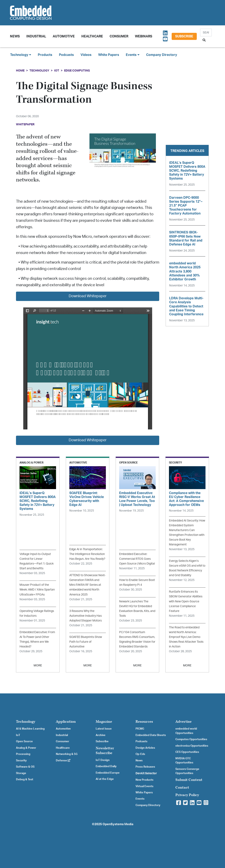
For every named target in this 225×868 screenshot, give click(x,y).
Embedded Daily (106, 766)
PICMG (140, 729)
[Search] (206, 33)
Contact (182, 787)
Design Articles (145, 748)
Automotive (64, 36)
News (139, 761)
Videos (86, 55)
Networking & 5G (67, 754)
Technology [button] (21, 55)
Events (140, 799)
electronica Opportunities (192, 746)
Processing (23, 754)
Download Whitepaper (88, 296)
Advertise (183, 722)
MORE (38, 665)
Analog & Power (26, 748)
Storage (21, 773)
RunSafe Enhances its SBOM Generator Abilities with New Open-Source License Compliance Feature (186, 601)
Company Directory (162, 55)
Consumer (119, 36)
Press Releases (145, 767)
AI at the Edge (105, 779)
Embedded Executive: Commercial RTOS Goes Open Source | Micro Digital (137, 559)
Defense (63, 761)
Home (20, 71)
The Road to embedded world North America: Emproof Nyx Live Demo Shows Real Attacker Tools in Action (186, 637)
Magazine (104, 722)
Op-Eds (140, 754)
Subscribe (184, 36)
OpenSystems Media (118, 824)
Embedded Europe (108, 773)
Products (45, 55)
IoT (57, 71)
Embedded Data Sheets (151, 735)
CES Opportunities (187, 752)
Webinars (144, 36)
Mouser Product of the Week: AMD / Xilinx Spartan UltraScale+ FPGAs (37, 590)
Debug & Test (25, 779)
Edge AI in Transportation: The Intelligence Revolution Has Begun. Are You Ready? (87, 554)
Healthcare (92, 36)
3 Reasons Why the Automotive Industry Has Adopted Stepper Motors (86, 616)
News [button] (15, 36)
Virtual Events (144, 786)
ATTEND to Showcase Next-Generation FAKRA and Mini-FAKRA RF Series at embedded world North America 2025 (87, 585)
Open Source (24, 741)
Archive (101, 735)
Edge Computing (77, 71)
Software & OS (25, 767)
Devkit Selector (146, 773)
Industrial (36, 36)
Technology (39, 71)
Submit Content (189, 780)
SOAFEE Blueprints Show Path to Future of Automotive (86, 642)
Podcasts (66, 55)
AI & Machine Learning (30, 729)
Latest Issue (104, 729)
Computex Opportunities (191, 739)
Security (21, 761)
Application (66, 722)
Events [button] (133, 55)
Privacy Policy (187, 795)
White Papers (109, 55)
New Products (144, 780)
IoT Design (103, 760)
